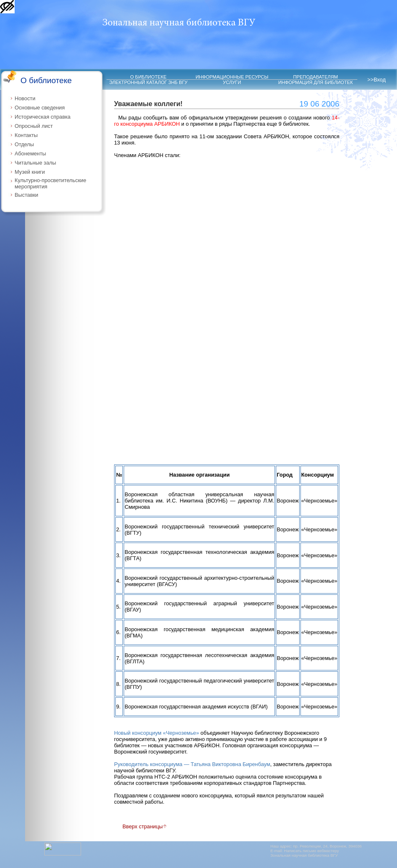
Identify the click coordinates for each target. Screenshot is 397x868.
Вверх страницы (145, 826)
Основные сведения (40, 108)
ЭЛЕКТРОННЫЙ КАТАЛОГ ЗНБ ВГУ (148, 82)
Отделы (24, 144)
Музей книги (30, 172)
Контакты (26, 135)
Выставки (27, 195)
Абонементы (30, 154)
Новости (25, 98)
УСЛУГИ (232, 82)
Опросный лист (34, 126)
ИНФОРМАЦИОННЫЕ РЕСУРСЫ (232, 77)
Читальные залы (35, 163)
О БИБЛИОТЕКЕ (149, 77)
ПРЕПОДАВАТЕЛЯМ (315, 77)
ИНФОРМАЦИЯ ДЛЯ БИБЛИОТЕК (316, 82)
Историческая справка (43, 117)
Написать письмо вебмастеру (312, 851)
